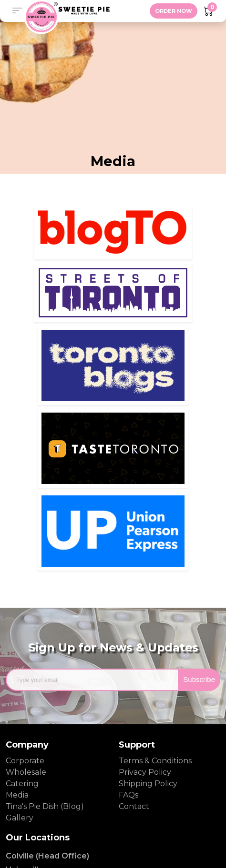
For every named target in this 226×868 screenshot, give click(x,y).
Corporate (25, 761)
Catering (22, 784)
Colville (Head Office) (47, 856)
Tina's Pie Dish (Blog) (45, 806)
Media (17, 795)
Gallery (20, 818)
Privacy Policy (145, 772)
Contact (134, 806)
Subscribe (199, 679)
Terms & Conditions (155, 761)
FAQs (128, 795)
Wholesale (26, 772)
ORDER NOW (174, 11)
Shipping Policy (148, 784)
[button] (17, 11)
